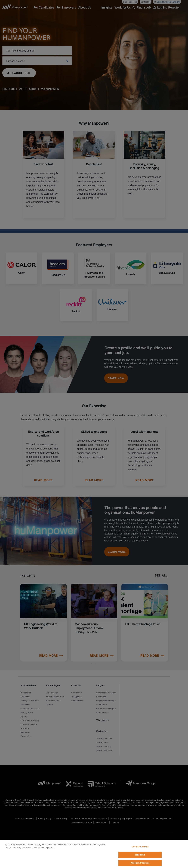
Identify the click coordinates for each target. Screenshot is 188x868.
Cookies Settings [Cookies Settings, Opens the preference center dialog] (140, 861)
